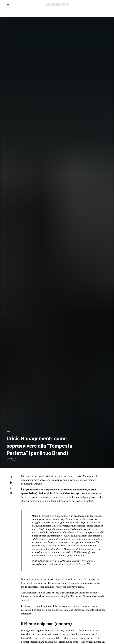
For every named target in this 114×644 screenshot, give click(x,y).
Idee (8, 432)
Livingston (12, 459)
